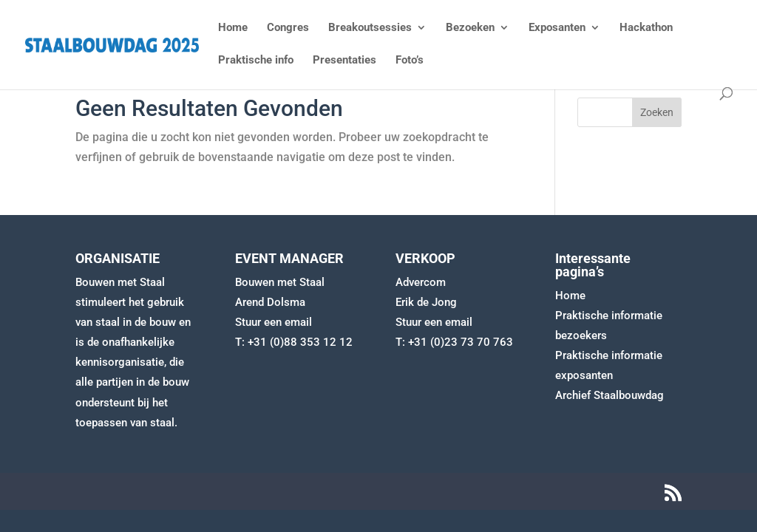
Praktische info (256, 61)
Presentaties (344, 61)
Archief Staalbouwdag (610, 395)
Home (233, 28)
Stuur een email (274, 322)
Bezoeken (470, 28)
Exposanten (557, 28)
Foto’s (410, 61)
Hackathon (646, 28)
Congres (288, 28)
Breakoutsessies (370, 28)
